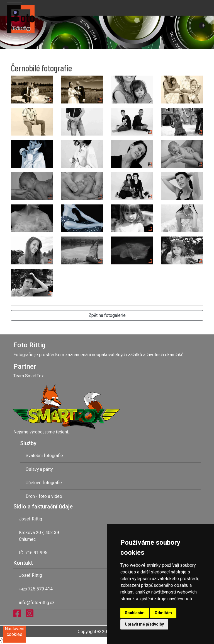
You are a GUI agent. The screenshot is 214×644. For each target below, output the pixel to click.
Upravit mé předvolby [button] (144, 624)
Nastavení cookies (14, 632)
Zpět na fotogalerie (107, 315)
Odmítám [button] (163, 613)
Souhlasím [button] (135, 613)
